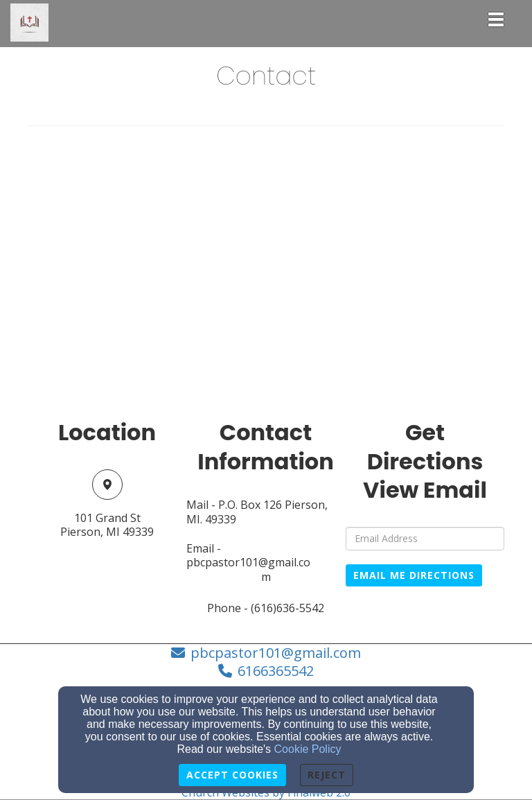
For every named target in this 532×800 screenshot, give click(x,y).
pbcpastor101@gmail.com (276, 653)
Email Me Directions (414, 575)
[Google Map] (266, 279)
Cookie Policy (308, 749)
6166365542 (276, 671)
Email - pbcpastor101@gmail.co (248, 556)
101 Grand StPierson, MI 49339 (107, 525)
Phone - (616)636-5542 (266, 608)
